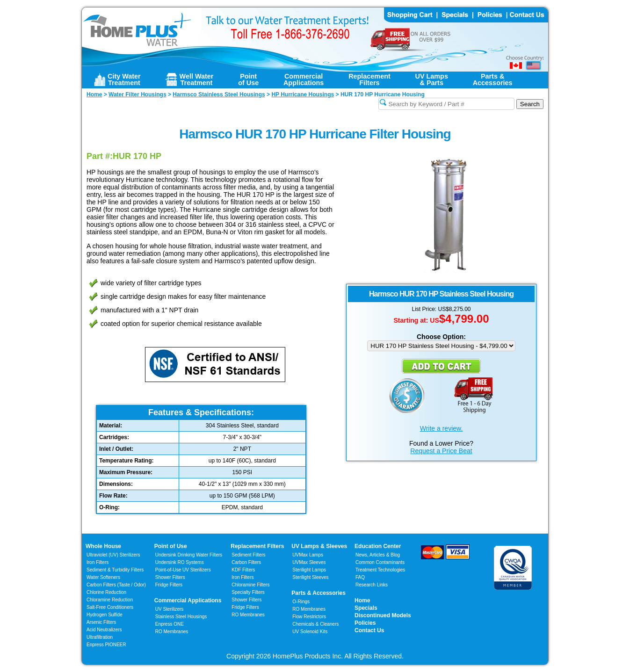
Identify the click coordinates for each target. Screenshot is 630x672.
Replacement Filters (257, 546)
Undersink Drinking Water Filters (189, 555)
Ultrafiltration (100, 637)
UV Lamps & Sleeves (319, 546)
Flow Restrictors (309, 617)
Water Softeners (103, 577)
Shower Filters (170, 577)
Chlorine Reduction (106, 592)
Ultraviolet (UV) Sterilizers (113, 555)
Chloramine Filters (250, 585)
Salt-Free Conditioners (110, 607)
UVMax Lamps (308, 555)
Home (362, 600)
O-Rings (301, 602)
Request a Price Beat (441, 451)
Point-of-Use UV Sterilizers (183, 570)
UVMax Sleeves (309, 562)
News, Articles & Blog (378, 555)
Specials (366, 608)
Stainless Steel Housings (181, 617)
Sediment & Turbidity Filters (115, 570)
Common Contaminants (380, 562)
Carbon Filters (116, 585)
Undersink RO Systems (180, 562)
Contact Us (369, 630)
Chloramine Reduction (110, 600)
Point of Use (171, 546)
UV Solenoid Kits (310, 632)
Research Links (372, 585)
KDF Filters (243, 570)
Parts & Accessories (319, 593)
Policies (365, 623)
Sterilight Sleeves (310, 577)
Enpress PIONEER (106, 645)
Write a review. (442, 428)
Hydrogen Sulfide (105, 615)
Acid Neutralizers (104, 630)
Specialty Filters (248, 592)
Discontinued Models (383, 615)
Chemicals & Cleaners (315, 624)
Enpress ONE (170, 624)
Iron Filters (98, 562)
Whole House (103, 546)
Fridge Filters (169, 585)
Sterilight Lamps (309, 570)
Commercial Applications (188, 600)
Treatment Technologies (380, 570)
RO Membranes (172, 632)
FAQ (360, 577)
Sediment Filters (248, 555)
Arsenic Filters (101, 622)
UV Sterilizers (170, 609)
